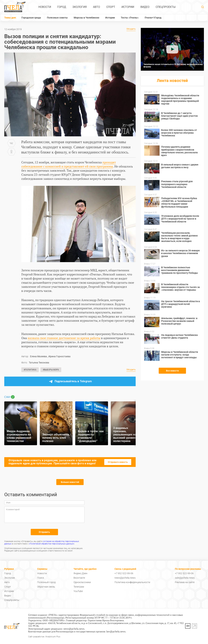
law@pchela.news (116, 631)
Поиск (41, 578)
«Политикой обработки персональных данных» (52, 544)
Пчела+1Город (153, 18)
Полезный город (46, 582)
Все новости (172, 371)
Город (62, 7)
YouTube (78, 591)
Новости (45, 7)
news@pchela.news (125, 578)
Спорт (111, 7)
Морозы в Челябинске (87, 18)
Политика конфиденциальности (132, 582)
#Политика (30, 370)
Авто (96, 7)
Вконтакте (79, 578)
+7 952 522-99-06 (124, 573)
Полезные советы (57, 18)
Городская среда (31, 18)
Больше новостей (70, 482)
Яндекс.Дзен (80, 573)
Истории (128, 7)
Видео (145, 7)
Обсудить (131, 29)
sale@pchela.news (185, 578)
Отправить (44, 532)
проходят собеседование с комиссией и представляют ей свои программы (69, 164)
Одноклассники (82, 582)
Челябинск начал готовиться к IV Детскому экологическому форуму (173, 66)
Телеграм (79, 587)
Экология (80, 7)
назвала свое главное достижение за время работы (64, 338)
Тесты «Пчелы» (130, 18)
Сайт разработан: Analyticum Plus (44, 637)
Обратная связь (46, 587)
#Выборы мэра (51, 370)
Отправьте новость (118, 462)
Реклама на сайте (185, 582)
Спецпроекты (166, 7)
